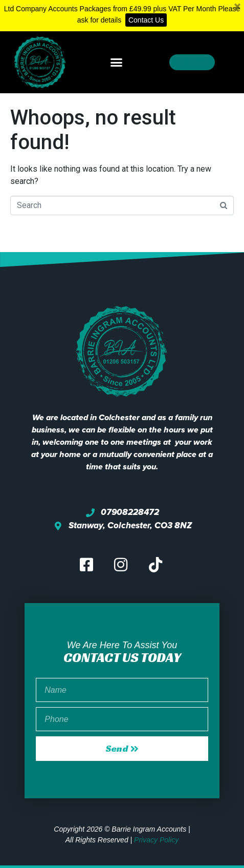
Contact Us (146, 20)
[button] (116, 62)
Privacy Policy (156, 840)
